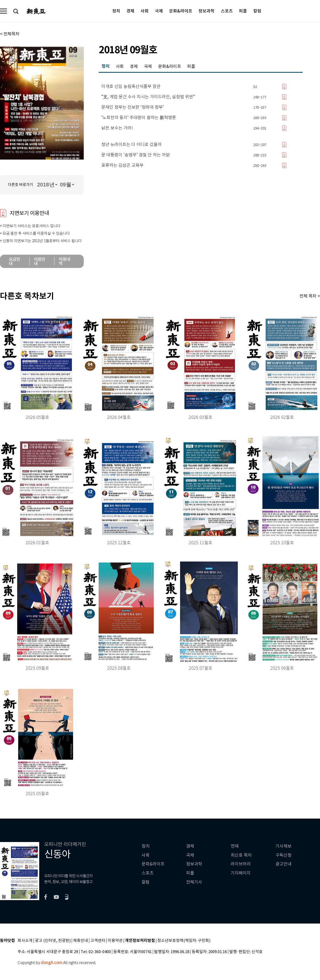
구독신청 (283, 855)
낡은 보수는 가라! (117, 128)
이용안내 (40, 261)
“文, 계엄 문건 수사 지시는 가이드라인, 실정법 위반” (148, 97)
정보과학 (206, 11)
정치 (116, 11)
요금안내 (15, 261)
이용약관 (115, 941)
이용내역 (64, 261)
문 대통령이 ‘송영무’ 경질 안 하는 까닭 (136, 155)
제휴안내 (81, 941)
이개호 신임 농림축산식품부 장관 (131, 87)
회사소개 (25, 941)
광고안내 (283, 864)
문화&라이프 (181, 11)
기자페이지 (241, 873)
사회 (145, 11)
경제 (130, 11)
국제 (159, 11)
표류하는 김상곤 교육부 (122, 165)
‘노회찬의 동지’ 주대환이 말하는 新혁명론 (139, 118)
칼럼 (257, 11)
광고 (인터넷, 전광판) (53, 941)
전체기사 (194, 882)
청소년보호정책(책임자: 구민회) (184, 941)
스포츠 (227, 11)
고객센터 (98, 941)
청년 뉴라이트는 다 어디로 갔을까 (131, 145)
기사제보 (283, 846)
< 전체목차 (10, 34)
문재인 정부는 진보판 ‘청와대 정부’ (133, 107)
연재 (235, 846)
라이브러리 (241, 864)
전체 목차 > (310, 296)
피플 (243, 11)
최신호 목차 (241, 855)
